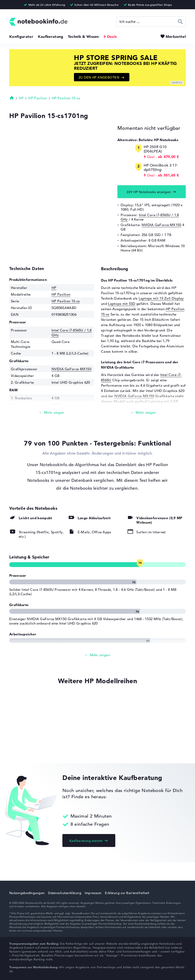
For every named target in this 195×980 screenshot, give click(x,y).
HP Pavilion (38, 98)
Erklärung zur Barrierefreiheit (127, 893)
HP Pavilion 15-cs (66, 98)
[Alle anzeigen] (97, 655)
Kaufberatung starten (86, 841)
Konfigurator (21, 36)
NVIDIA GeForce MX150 (161, 225)
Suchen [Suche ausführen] (181, 21)
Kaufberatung (51, 36)
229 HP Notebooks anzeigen (149, 192)
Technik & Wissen (83, 36)
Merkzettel (176, 36)
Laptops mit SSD (122, 304)
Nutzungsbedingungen (27, 893)
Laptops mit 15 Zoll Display (161, 298)
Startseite (12, 98)
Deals (112, 36)
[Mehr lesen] (52, 413)
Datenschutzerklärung (65, 893)
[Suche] (151, 21)
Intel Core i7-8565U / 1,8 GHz (150, 217)
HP (21, 98)
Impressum (93, 893)
